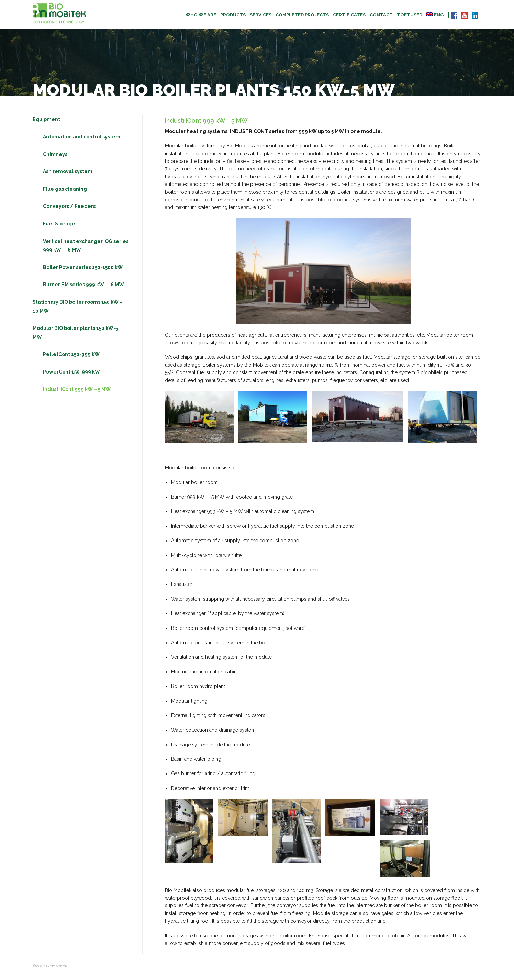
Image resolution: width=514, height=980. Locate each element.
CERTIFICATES (349, 15)
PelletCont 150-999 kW (71, 356)
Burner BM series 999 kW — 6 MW (83, 287)
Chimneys (55, 156)
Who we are (201, 15)
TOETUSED (410, 15)
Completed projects (302, 15)
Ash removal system (68, 174)
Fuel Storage (59, 226)
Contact (381, 15)
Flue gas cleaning (65, 191)
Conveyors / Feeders (69, 208)
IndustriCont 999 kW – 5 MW (77, 391)
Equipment (46, 121)
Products (233, 15)
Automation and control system (82, 139)
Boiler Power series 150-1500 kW (83, 269)
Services (261, 15)
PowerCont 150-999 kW (71, 374)
